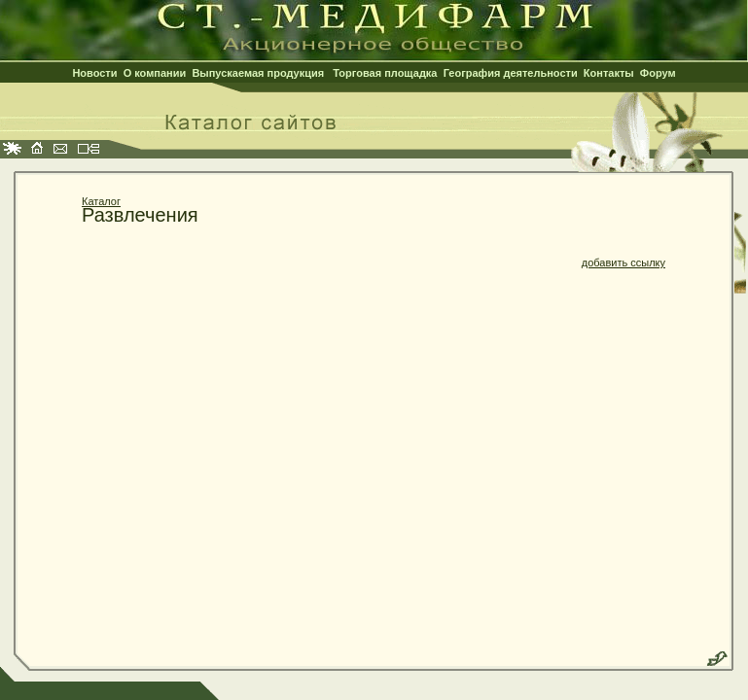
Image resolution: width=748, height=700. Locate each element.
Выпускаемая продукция (258, 73)
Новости (94, 73)
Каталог (101, 201)
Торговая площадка (385, 73)
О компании (155, 73)
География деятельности (511, 73)
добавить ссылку (623, 262)
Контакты (609, 73)
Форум (658, 73)
